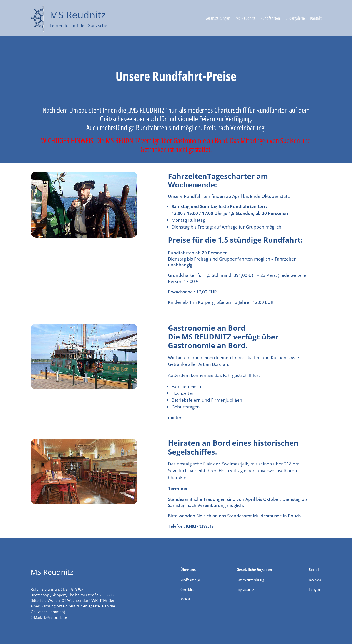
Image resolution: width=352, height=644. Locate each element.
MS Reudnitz (78, 15)
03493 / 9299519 (200, 526)
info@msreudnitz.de (54, 617)
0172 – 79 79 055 (72, 589)
